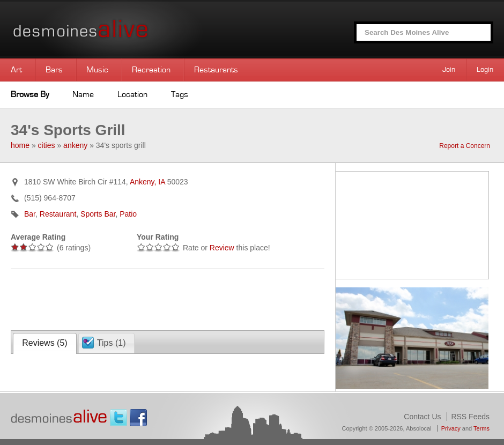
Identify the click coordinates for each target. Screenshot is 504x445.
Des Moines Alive (118, 29)
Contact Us (422, 417)
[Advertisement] (136, 299)
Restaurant (58, 214)
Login (485, 70)
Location (132, 94)
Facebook (138, 418)
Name (83, 94)
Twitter (118, 418)
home (20, 145)
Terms (481, 428)
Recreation (151, 70)
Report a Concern (465, 146)
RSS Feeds (470, 417)
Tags (180, 94)
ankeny (75, 145)
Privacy (451, 428)
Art (16, 70)
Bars (54, 70)
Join (449, 70)
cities (47, 145)
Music (97, 70)
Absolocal (419, 428)
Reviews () (45, 343)
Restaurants (216, 70)
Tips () (112, 343)
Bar (30, 214)
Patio (128, 214)
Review (222, 248)
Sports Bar (98, 214)
